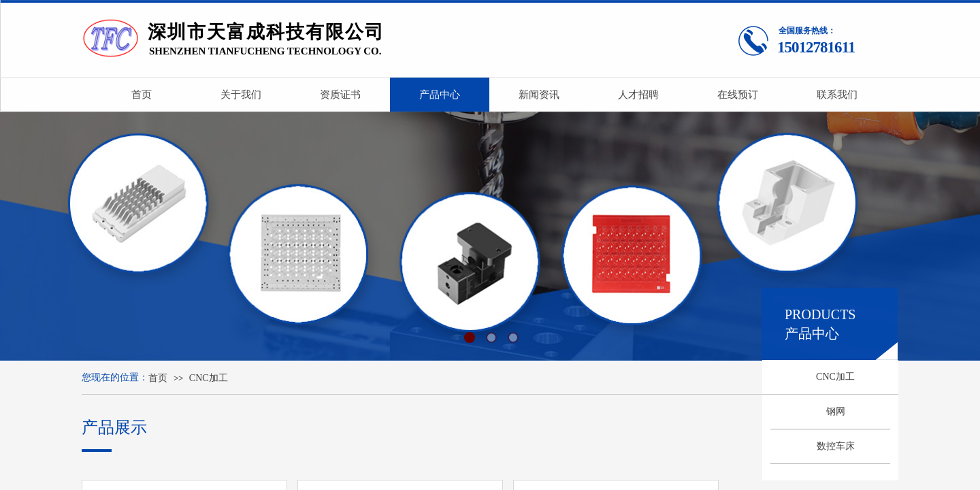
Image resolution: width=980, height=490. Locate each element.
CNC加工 (835, 377)
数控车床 (836, 446)
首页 (158, 378)
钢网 (836, 411)
